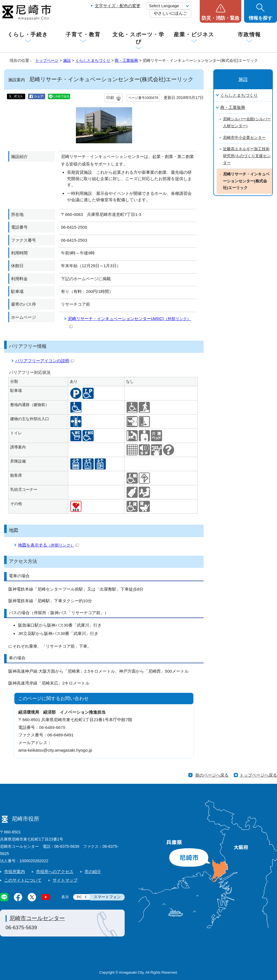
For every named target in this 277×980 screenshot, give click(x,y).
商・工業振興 (126, 60)
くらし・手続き (28, 35)
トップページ (47, 60)
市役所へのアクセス (55, 871)
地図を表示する (48, 545)
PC (79, 897)
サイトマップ (65, 880)
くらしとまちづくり (93, 60)
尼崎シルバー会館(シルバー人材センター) (247, 122)
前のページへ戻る (212, 775)
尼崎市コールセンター (37, 918)
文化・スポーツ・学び (138, 38)
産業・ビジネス (194, 35)
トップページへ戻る (258, 775)
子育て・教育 (83, 35)
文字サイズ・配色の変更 (118, 6)
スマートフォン (107, 897)
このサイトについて (23, 880)
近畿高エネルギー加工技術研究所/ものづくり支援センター (247, 156)
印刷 (110, 98)
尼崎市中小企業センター (244, 138)
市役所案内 (15, 871)
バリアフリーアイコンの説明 (45, 361)
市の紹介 (93, 871)
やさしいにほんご (170, 13)
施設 (67, 60)
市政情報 (249, 35)
